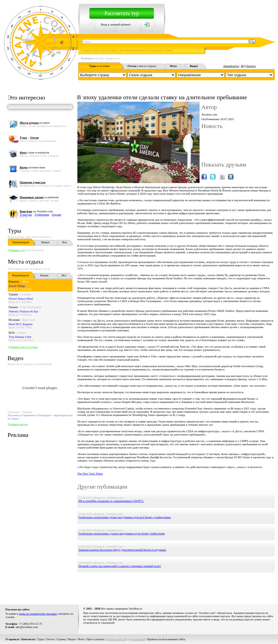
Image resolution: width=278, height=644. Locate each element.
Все (65, 242)
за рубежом (39, 197)
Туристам (26, 214)
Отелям (56, 214)
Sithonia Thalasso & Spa (23, 311)
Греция (13, 307)
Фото (81, 639)
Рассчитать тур (122, 13)
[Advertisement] (176, 585)
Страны (61, 639)
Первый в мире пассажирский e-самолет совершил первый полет (120, 566)
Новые (45, 242)
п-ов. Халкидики (31, 307)
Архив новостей (117, 639)
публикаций (138, 639)
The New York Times (90, 473)
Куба (12, 332)
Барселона (29, 320)
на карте (35, 123)
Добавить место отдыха (23, 347)
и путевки (99, 66)
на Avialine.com (36, 211)
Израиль (14, 281)
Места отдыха (26, 262)
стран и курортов (34, 152)
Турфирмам (42, 214)
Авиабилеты (231, 66)
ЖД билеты (248, 66)
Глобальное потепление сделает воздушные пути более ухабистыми (122, 533)
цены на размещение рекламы (38, 614)
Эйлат (26, 281)
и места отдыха (142, 66)
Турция (13, 294)
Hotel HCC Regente (21, 324)
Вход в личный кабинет (116, 24)
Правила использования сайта (166, 639)
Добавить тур (16, 250)
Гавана (21, 332)
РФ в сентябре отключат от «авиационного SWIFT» (111, 501)
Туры (15, 231)
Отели (50, 639)
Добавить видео (18, 424)
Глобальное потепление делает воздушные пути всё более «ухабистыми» (125, 517)
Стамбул (26, 294)
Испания (14, 320)
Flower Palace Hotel (21, 299)
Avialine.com (209, 114)
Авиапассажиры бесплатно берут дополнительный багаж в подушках (122, 550)
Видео (72, 639)
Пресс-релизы (96, 639)
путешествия (32, 167)
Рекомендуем (21, 242)
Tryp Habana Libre (20, 337)
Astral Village (17, 286)
